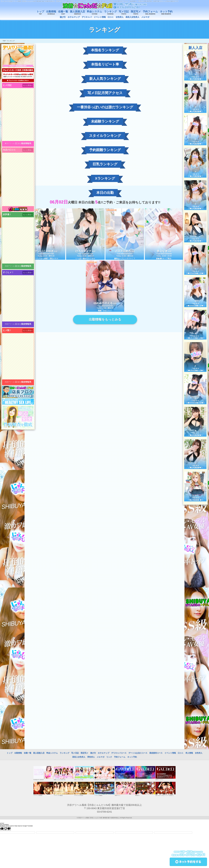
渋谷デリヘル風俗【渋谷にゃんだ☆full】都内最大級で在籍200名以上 (99, 818)
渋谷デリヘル (10, 266)
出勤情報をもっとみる (105, 320)
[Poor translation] (7, 829)
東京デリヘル (10, 143)
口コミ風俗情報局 (23, 144)
